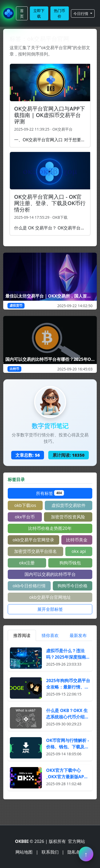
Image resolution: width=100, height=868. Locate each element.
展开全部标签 (50, 609)
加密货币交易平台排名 (35, 551)
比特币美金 (77, 540)
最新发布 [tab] (78, 635)
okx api (79, 551)
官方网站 (77, 841)
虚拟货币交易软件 (69, 505)
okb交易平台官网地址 (50, 597)
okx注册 (27, 563)
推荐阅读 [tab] (22, 635)
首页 (22, 13)
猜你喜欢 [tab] (50, 635)
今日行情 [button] (81, 13)
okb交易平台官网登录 (33, 540)
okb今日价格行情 (29, 586)
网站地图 (24, 852)
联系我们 (50, 852)
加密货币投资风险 (68, 517)
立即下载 (39, 13)
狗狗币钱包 (70, 563)
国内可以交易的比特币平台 (50, 574)
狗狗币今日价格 (73, 586)
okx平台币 (25, 517)
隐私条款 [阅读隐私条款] (76, 852)
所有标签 (50, 493)
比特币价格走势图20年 (50, 528)
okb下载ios (25, 505)
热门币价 (59, 13)
